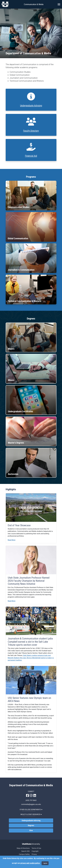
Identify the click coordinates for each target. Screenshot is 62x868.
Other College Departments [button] (31, 810)
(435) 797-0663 (31, 800)
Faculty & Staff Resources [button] (31, 814)
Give (31, 830)
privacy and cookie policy (30, 863)
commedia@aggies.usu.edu (31, 804)
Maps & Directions (23, 848)
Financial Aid (31, 156)
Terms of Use (36, 848)
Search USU (26, 851)
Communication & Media (34, 4)
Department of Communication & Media (31, 785)
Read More (12, 540)
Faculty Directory (31, 131)
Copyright (35, 851)
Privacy (34, 854)
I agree (45, 863)
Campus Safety (24, 854)
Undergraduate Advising (31, 106)
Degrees (31, 825)
